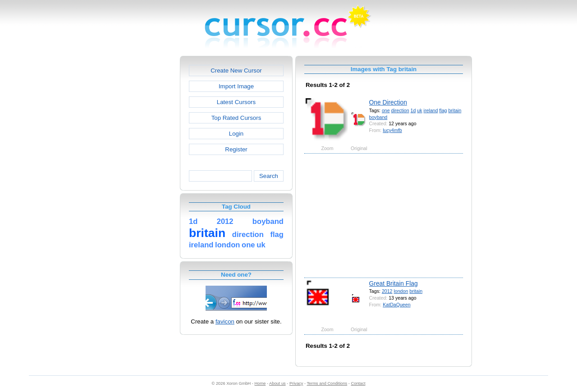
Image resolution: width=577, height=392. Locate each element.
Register (236, 149)
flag (443, 110)
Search (269, 176)
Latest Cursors (236, 102)
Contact (358, 383)
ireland (431, 110)
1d (413, 110)
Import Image (236, 86)
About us (277, 383)
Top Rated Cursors (236, 118)
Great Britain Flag (394, 283)
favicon (225, 321)
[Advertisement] (141, 191)
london (401, 291)
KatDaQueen (396, 305)
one (386, 110)
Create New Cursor (236, 71)
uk (419, 110)
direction (400, 110)
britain (455, 110)
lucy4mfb (392, 130)
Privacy (296, 383)
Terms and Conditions (327, 383)
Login (236, 134)
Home (260, 383)
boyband (378, 117)
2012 (387, 291)
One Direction (388, 102)
